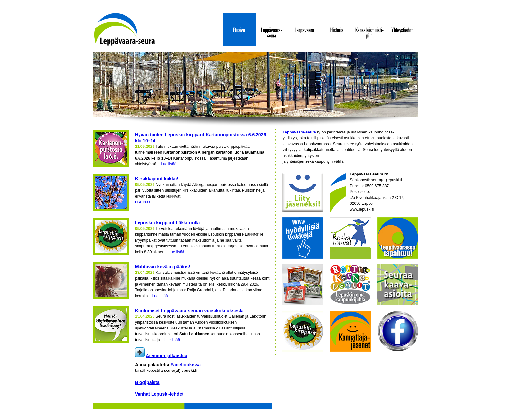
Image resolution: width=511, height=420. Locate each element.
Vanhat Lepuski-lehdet (159, 394)
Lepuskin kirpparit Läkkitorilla (167, 223)
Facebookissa (186, 365)
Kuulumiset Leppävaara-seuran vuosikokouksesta (189, 311)
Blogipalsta (147, 382)
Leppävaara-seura (299, 132)
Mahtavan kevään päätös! (163, 267)
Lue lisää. (169, 164)
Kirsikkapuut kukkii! (157, 179)
